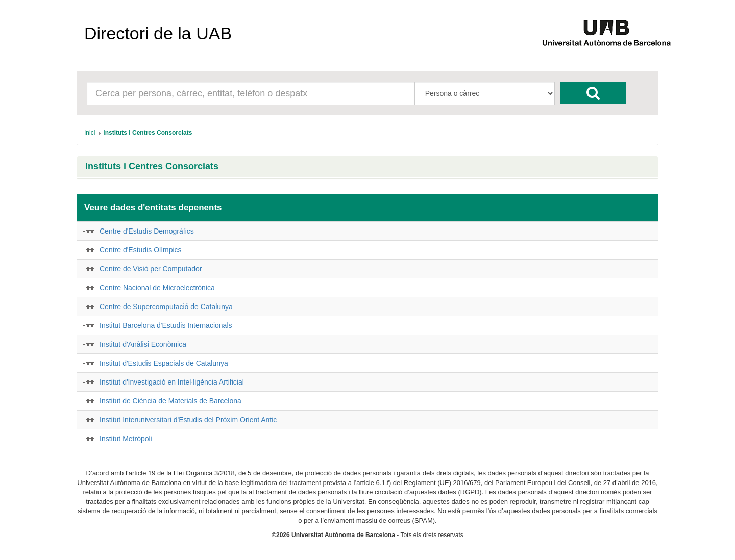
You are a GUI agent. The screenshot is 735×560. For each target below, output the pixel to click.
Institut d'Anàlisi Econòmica (143, 344)
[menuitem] (90, 133)
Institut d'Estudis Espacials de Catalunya (164, 363)
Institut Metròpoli (126, 439)
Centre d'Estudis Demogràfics (147, 231)
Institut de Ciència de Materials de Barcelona (170, 401)
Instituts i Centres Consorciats (152, 167)
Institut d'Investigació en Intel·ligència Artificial (172, 382)
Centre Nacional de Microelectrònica (157, 288)
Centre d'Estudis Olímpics (141, 250)
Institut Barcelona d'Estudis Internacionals (166, 325)
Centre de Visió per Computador (151, 269)
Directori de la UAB (158, 33)
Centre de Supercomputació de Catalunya (166, 307)
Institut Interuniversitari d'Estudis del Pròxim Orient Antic (188, 420)
